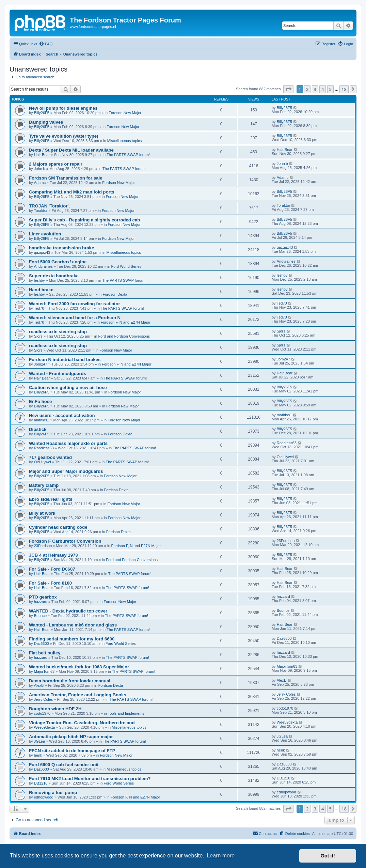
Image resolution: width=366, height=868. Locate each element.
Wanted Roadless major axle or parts (68, 443)
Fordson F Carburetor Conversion (65, 541)
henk (38, 755)
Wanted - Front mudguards (58, 374)
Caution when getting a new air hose (68, 387)
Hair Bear (42, 155)
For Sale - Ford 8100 (50, 583)
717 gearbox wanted (50, 457)
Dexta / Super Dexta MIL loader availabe (71, 150)
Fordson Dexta (115, 294)
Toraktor (41, 211)
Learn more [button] (221, 856)
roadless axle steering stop (58, 332)
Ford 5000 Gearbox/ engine (58, 262)
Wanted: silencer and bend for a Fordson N (75, 318)
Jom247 (41, 364)
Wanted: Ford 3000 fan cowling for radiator (75, 304)
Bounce (40, 616)
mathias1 (42, 420)
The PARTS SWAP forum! (128, 155)
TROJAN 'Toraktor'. (49, 206)
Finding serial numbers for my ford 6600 (72, 639)
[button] (288, 89)
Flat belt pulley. (45, 653)
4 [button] (323, 89)
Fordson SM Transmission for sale (66, 178)
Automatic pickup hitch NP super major (71, 737)
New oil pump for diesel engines (63, 108)
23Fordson (43, 546)
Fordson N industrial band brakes (65, 360)
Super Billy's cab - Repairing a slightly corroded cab (84, 220)
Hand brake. (42, 290)
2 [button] (307, 89)
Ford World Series (126, 266)
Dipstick (38, 429)
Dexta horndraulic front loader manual (70, 681)
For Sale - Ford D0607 (52, 569)
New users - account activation (62, 415)
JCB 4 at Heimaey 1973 (53, 555)
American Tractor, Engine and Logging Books (78, 695)
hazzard (41, 602)
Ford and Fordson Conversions (124, 336)
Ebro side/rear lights (51, 499)
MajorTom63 (44, 671)
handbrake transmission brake (61, 248)
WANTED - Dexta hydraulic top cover (68, 611)
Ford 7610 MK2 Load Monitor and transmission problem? (90, 779)
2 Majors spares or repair (56, 164)
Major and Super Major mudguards (66, 471)
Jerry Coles (44, 699)
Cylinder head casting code (58, 527)
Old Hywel (43, 462)
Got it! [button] (328, 856)
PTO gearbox (43, 597)
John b (40, 169)
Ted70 (39, 308)
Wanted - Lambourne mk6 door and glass (73, 625)
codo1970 (42, 713)
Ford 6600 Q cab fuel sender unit (64, 765)
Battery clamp (44, 485)
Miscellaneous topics (125, 141)
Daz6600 (42, 644)
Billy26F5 (42, 113)
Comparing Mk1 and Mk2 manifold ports (72, 192)
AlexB (39, 685)
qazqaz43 (42, 252)
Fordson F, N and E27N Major (126, 322)
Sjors (38, 336)
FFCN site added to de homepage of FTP (72, 751)
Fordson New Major (125, 113)
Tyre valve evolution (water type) (64, 136)
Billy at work (42, 513)
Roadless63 (44, 448)
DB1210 (41, 783)
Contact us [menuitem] (265, 833)
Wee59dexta (45, 727)
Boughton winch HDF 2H (55, 709)
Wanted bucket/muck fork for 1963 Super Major (79, 667)
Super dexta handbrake (54, 276)
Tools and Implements (126, 713)
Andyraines (43, 266)
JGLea (39, 741)
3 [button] (315, 89)
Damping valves (46, 122)
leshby (39, 280)
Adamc (40, 183)
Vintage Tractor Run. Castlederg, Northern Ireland (82, 723)
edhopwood (44, 797)
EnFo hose (40, 401)
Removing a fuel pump (53, 793)
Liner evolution (45, 234)
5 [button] (330, 89)
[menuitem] (46, 44)
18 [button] (344, 89)
